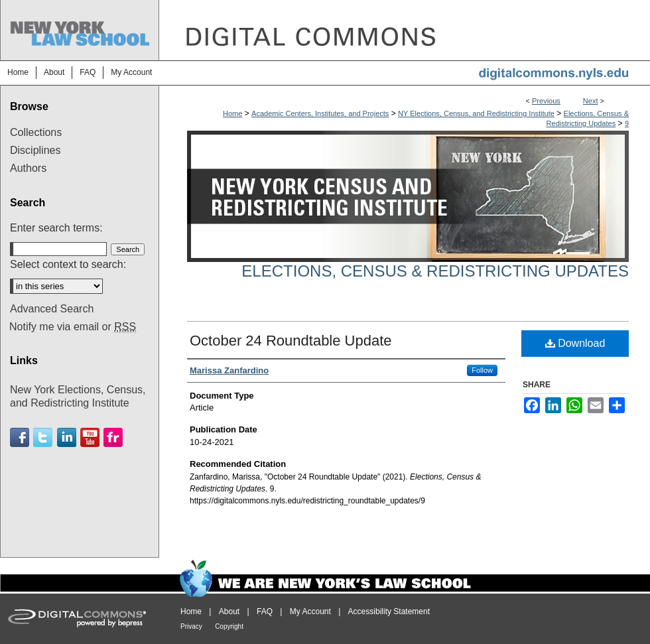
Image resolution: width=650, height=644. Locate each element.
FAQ (265, 612)
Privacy (191, 626)
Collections (36, 132)
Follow (482, 370)
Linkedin (67, 437)
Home (232, 113)
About (229, 612)
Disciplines (35, 150)
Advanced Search (52, 309)
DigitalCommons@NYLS (405, 30)
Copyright (229, 626)
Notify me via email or (73, 327)
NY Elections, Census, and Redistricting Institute (476, 113)
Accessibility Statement (389, 612)
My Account (310, 612)
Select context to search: (68, 264)
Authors (28, 168)
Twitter (43, 437)
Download (575, 343)
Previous (546, 101)
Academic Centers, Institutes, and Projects (320, 113)
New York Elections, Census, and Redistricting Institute (78, 396)
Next (591, 101)
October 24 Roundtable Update (291, 341)
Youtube (90, 437)
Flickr (113, 437)
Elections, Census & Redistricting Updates (435, 271)
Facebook (20, 437)
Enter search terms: (56, 228)
